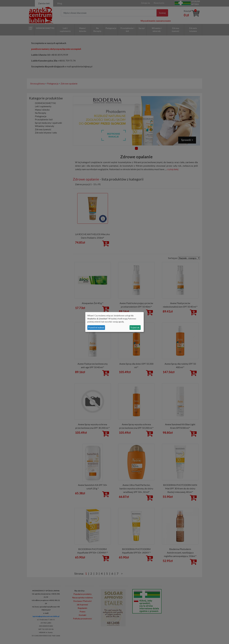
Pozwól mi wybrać (96, 327)
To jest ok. (135, 327)
